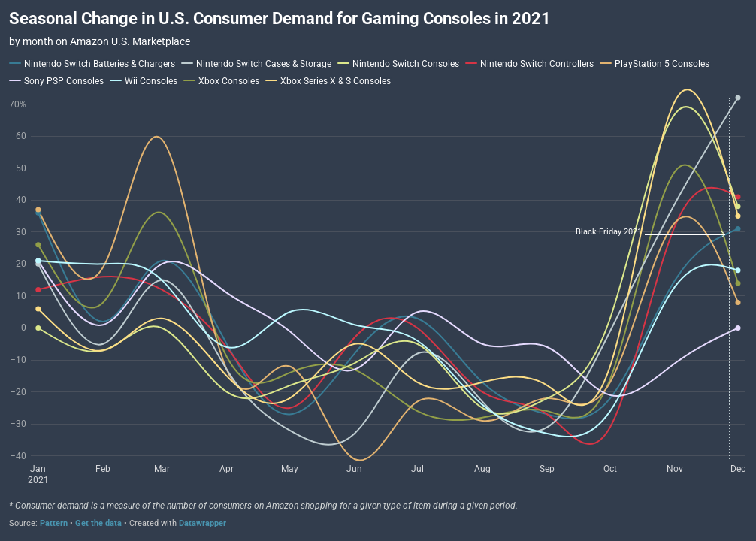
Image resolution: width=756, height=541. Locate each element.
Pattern (54, 523)
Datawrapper (203, 523)
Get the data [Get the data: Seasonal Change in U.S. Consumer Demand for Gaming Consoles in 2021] (98, 523)
